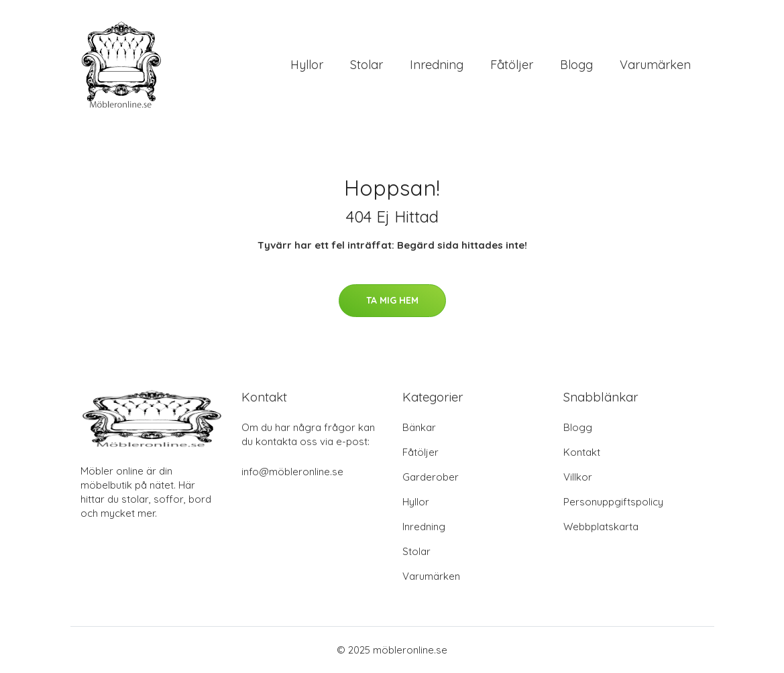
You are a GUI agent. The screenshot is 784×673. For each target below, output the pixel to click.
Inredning (437, 65)
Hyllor (307, 65)
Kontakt (582, 452)
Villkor (578, 477)
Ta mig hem (392, 300)
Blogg (576, 65)
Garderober (431, 477)
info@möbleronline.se (292, 472)
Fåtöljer (512, 65)
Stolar (367, 65)
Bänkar (419, 427)
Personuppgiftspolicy (613, 502)
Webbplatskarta (601, 527)
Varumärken (655, 65)
